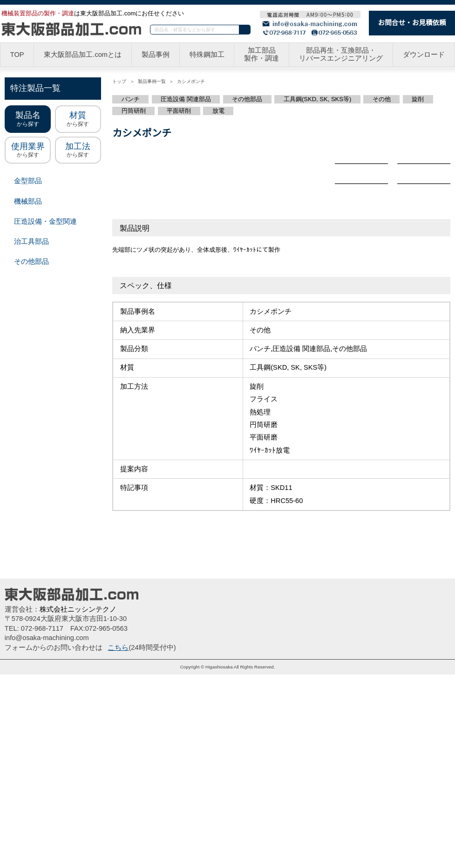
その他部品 (248, 99)
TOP (17, 55)
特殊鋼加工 (208, 55)
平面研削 (179, 111)
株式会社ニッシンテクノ (78, 803)
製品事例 (157, 55)
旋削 (415, 99)
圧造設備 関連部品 (186, 99)
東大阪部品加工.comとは (84, 55)
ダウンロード (424, 55)
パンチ (131, 99)
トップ (119, 82)
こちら (118, 841)
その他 (379, 99)
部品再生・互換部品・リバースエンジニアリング (342, 55)
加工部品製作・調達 (263, 55)
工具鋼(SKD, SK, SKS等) (316, 99)
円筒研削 (134, 111)
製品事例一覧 (151, 82)
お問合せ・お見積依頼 (412, 23)
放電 (218, 111)
